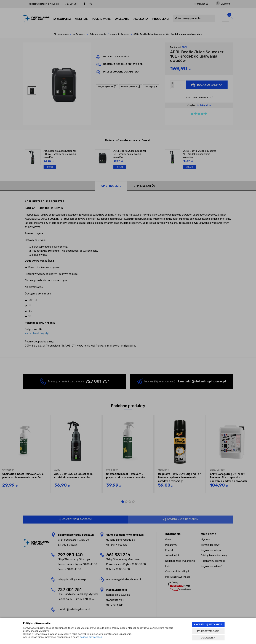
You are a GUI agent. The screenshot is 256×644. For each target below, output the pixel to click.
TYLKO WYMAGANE (208, 631)
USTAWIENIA (208, 638)
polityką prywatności (91, 637)
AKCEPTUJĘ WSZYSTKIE (208, 624)
